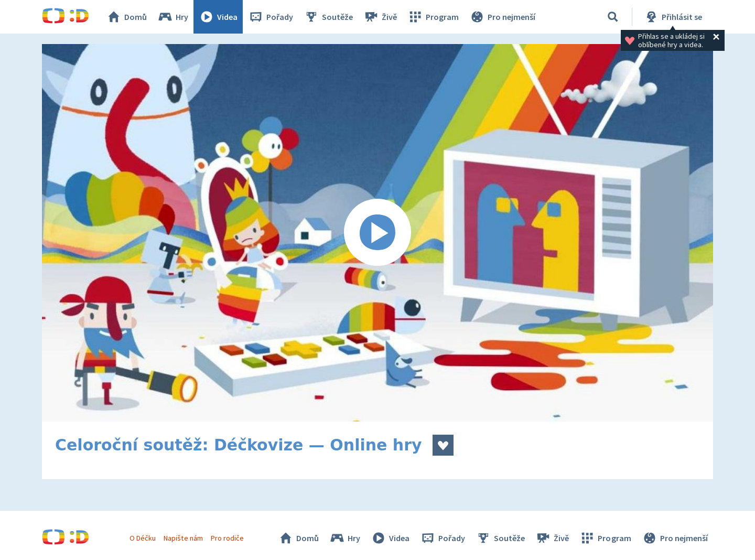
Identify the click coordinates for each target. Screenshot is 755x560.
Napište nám (183, 538)
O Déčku (143, 538)
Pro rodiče (227, 538)
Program (433, 17)
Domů (126, 17)
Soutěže (328, 17)
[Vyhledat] (613, 17)
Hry (173, 17)
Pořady (271, 17)
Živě (380, 17)
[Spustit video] (377, 233)
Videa (218, 17)
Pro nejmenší (502, 17)
